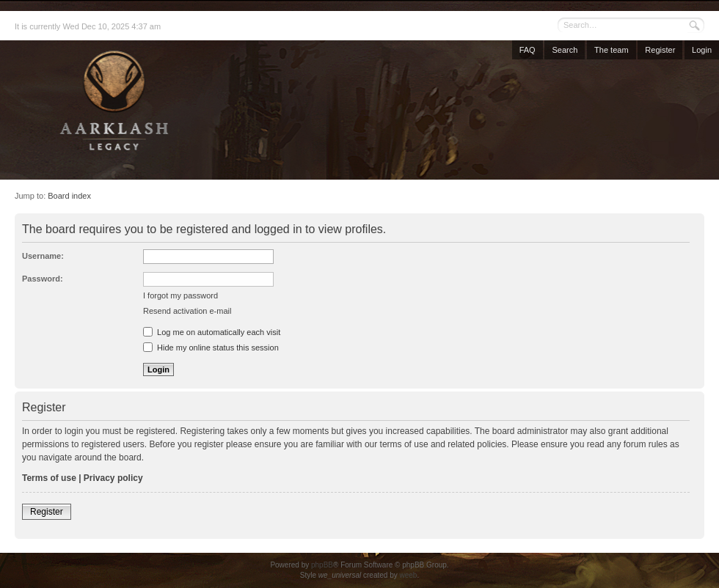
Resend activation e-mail (187, 311)
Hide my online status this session (211, 348)
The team (611, 50)
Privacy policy (113, 478)
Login (702, 50)
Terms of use (49, 478)
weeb (408, 575)
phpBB (322, 565)
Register (660, 50)
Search (565, 50)
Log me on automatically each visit (212, 332)
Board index (69, 196)
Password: (43, 279)
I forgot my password (180, 295)
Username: (43, 256)
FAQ (528, 50)
